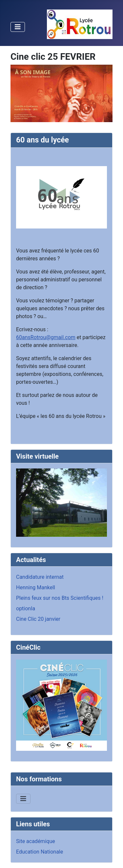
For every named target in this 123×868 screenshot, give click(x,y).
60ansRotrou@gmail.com (46, 337)
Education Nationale (40, 852)
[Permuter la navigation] (18, 27)
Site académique (36, 841)
